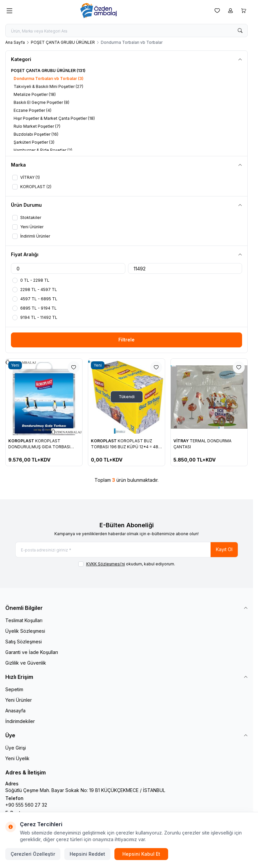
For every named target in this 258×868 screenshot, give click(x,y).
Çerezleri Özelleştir (33, 854)
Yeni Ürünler (19, 700)
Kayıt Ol (224, 549)
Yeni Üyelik (17, 758)
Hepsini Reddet (87, 854)
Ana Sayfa (15, 42)
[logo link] (112, 11)
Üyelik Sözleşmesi (25, 631)
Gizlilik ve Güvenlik (26, 663)
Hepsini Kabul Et (141, 854)
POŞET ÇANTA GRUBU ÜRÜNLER (63, 42)
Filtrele (127, 340)
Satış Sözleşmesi (24, 642)
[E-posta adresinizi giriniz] (127, 550)
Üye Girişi (16, 748)
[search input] (127, 31)
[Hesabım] (230, 11)
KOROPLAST (22, 441)
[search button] (240, 31)
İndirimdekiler (20, 721)
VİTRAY (182, 441)
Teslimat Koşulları (24, 620)
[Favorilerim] (217, 11)
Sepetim (14, 689)
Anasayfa (15, 711)
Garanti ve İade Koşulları (32, 652)
